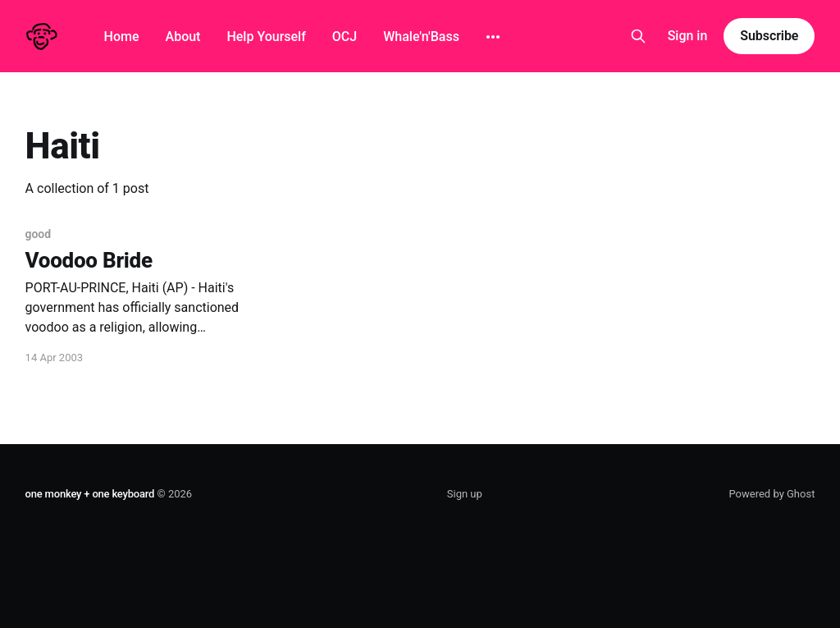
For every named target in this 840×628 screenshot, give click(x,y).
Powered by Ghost (772, 494)
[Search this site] (638, 36)
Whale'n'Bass (421, 37)
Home (122, 37)
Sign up (465, 494)
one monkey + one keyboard (90, 494)
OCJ (345, 37)
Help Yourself (266, 37)
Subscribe (769, 36)
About (183, 37)
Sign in (688, 36)
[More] (493, 37)
